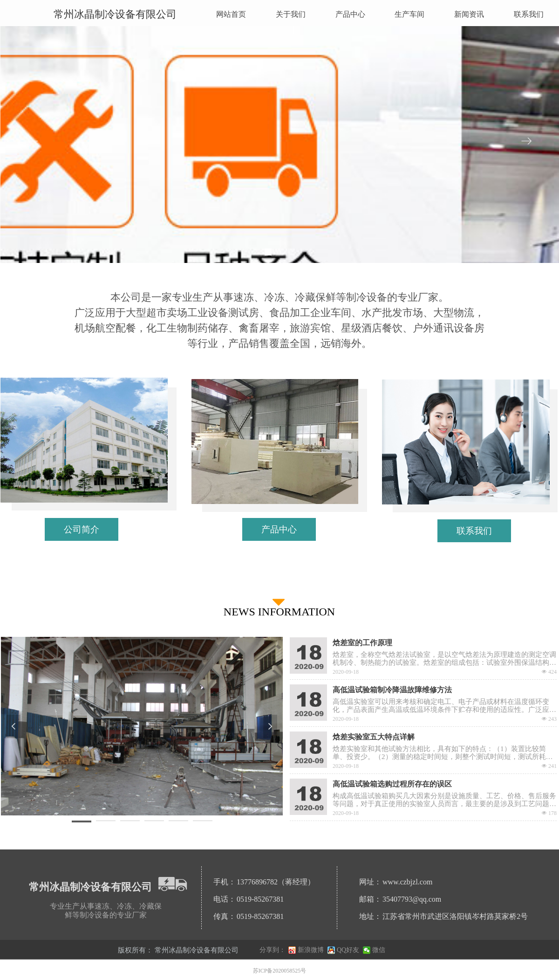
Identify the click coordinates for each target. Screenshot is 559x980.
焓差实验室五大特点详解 (374, 737)
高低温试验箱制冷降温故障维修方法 (392, 690)
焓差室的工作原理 (362, 643)
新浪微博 (311, 950)
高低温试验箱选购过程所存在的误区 (392, 784)
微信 (379, 950)
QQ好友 (348, 950)
